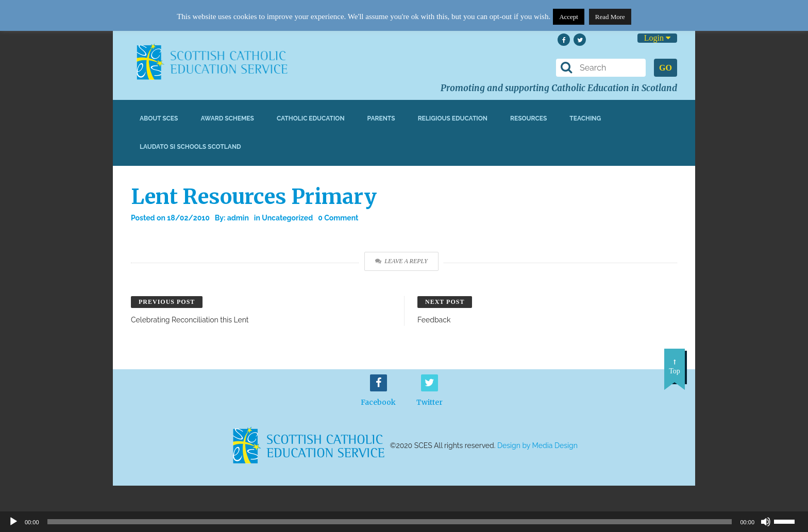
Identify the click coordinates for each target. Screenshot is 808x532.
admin (238, 218)
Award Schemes (227, 118)
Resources (528, 118)
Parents (381, 118)
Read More (610, 17)
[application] (404, 522)
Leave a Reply (401, 261)
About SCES (159, 118)
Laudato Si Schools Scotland (190, 147)
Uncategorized (287, 218)
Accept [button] (569, 17)
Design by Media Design (537, 445)
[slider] (788, 521)
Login (657, 38)
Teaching (585, 118)
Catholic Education (311, 118)
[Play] (13, 522)
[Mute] (766, 522)
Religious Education (453, 118)
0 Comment (338, 218)
